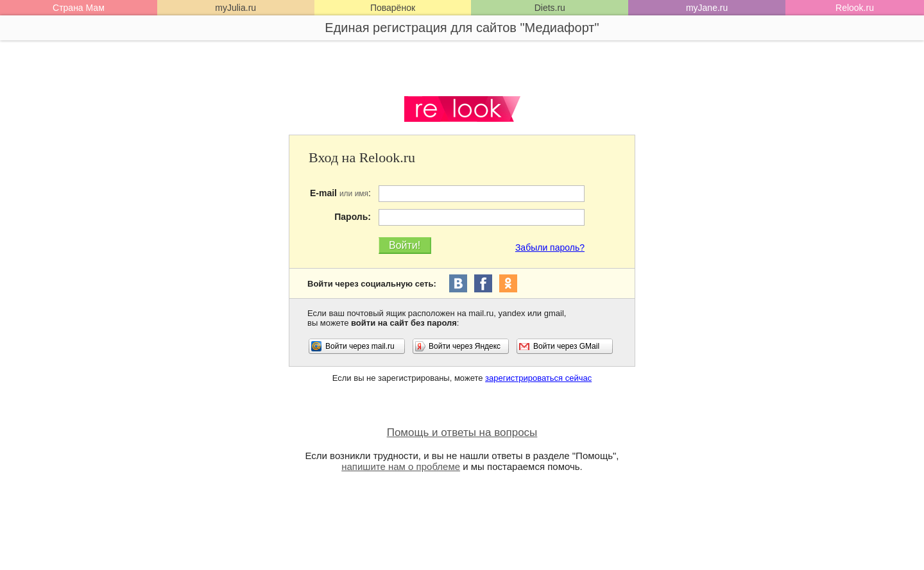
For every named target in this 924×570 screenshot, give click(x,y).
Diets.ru (550, 8)
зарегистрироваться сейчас (538, 378)
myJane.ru (707, 8)
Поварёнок (393, 8)
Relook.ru (855, 8)
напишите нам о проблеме (401, 466)
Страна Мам (79, 8)
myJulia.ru (235, 8)
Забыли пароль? (550, 247)
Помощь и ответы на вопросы (462, 432)
